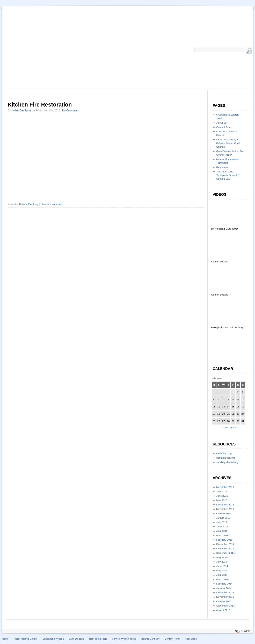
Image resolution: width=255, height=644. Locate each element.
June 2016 (222, 496)
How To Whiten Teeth (124, 639)
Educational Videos (53, 639)
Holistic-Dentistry (29, 204)
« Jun (225, 427)
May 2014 (222, 570)
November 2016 (225, 487)
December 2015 (225, 505)
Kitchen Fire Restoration (40, 105)
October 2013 (224, 601)
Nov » (233, 427)
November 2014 (225, 548)
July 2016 (222, 491)
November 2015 (225, 509)
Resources (222, 167)
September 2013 (226, 606)
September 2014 (226, 553)
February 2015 (224, 540)
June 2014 (222, 566)
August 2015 (223, 518)
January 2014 (224, 588)
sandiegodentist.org (227, 462)
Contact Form (224, 127)
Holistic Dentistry (150, 639)
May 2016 (222, 500)
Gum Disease (76, 639)
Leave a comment (53, 204)
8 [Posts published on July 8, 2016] (233, 399)
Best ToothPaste (98, 639)
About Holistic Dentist (25, 639)
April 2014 (222, 575)
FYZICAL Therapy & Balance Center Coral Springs (228, 143)
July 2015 (222, 522)
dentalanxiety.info (226, 458)
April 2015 (222, 531)
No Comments (70, 111)
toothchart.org (224, 453)
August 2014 (223, 557)
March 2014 (223, 579)
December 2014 (225, 544)
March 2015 (223, 535)
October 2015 (224, 513)
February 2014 (224, 584)
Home (5, 639)
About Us (221, 123)
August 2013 (223, 610)
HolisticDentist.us (21, 111)
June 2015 (222, 526)
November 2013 (225, 597)
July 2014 (222, 562)
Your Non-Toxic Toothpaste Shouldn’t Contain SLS (228, 175)
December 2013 (225, 592)
